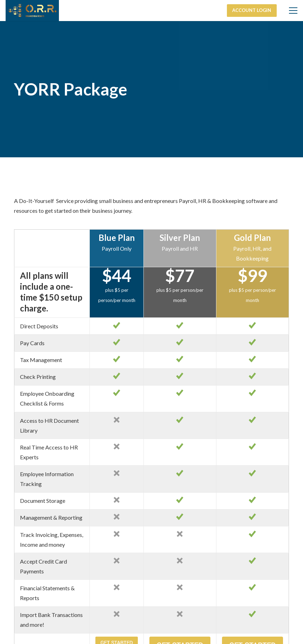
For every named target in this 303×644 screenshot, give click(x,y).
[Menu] (293, 11)
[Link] (32, 11)
